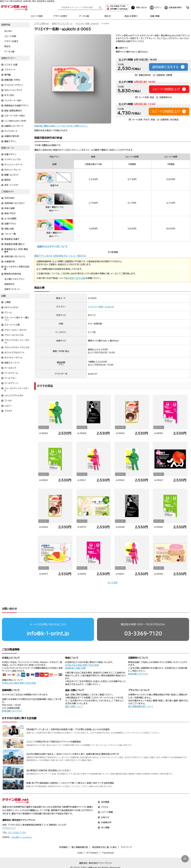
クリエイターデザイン (14, 85)
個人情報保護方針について (141, 695)
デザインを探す (60, 16)
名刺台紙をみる (60, 256)
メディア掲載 (107, 801)
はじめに (8, 31)
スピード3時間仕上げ (169, 111)
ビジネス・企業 (11, 65)
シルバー (8, 406)
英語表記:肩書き (12, 239)
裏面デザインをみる (43, 256)
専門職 (7, 75)
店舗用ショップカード (14, 126)
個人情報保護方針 (80, 836)
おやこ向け (9, 95)
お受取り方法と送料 (77, 278)
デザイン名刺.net (42, 24)
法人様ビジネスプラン (14, 279)
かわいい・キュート (13, 170)
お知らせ (105, 806)
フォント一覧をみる (77, 256)
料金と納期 (9, 208)
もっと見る (113, 582)
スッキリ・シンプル (13, 160)
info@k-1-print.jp (119, 9)
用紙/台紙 (9, 229)
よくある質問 (10, 219)
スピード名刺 (37, 16)
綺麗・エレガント (12, 175)
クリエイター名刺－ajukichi (87, 24)
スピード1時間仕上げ (169, 89)
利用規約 (63, 836)
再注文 (108, 16)
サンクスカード (11, 131)
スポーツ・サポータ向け (15, 116)
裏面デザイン (54, 211)
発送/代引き (10, 214)
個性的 (7, 180)
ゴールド (8, 401)
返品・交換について (74, 695)
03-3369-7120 (143, 622)
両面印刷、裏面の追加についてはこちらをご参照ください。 (61, 126)
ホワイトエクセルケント (14, 353)
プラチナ (8, 411)
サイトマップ (126, 836)
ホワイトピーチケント (14, 358)
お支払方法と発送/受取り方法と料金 (19, 671)
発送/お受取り (131, 16)
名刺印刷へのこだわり (14, 203)
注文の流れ (10, 198)
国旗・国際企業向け (13, 111)
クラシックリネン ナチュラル (17, 347)
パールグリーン (11, 383)
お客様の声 (10, 262)
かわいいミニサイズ (13, 90)
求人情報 (105, 816)
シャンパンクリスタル (14, 396)
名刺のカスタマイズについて (52, 247)
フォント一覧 (10, 234)
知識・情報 (155, 16)
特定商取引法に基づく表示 (104, 836)
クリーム (8, 313)
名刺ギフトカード (12, 289)
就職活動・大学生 (12, 80)
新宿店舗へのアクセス (138, 662)
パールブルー (10, 378)
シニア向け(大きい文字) (15, 121)
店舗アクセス (10, 224)
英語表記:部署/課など (15, 244)
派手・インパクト (11, 185)
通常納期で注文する (168, 67)
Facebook (108, 841)
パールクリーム (11, 373)
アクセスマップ (9, 817)
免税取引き (10, 284)
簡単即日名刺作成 (13, 274)
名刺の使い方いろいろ (15, 257)
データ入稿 (84, 16)
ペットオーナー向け (13, 100)
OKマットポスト (12, 307)
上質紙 (7, 302)
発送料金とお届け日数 (75, 657)
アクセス (105, 796)
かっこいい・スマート (14, 165)
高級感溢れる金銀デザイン (16, 106)
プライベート (10, 70)
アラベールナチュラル (14, 335)
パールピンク (10, 368)
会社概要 (105, 791)
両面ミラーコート (12, 363)
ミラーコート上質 (12, 325)
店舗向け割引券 (12, 136)
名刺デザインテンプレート (62, 24)
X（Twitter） (92, 841)
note (80, 841)
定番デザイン (10, 154)
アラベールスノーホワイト (16, 330)
